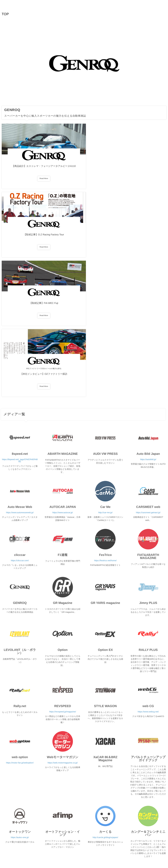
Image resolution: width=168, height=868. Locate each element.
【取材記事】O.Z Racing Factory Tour (84, 168)
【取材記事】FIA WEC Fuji (140, 168)
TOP (5, 14)
